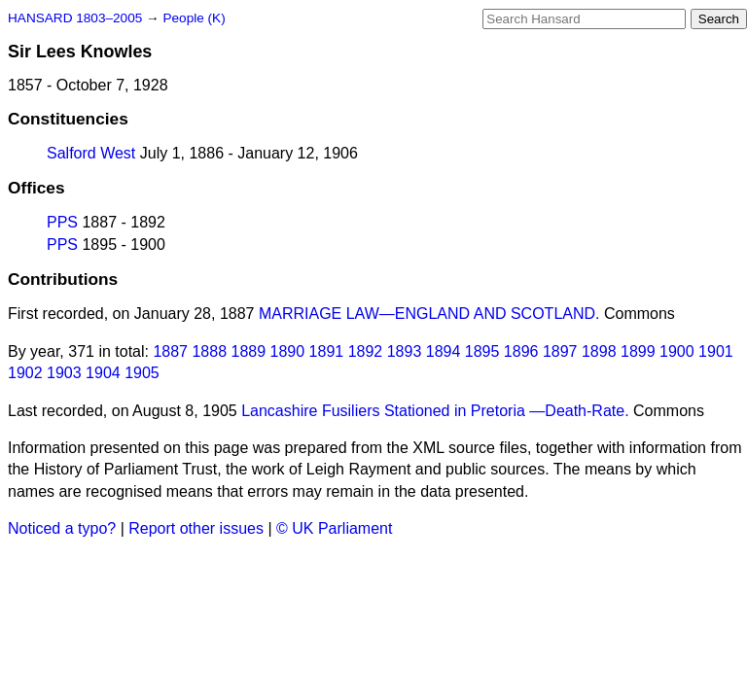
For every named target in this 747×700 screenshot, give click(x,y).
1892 (366, 351)
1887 (170, 351)
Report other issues (196, 528)
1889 (249, 351)
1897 (560, 351)
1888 (209, 351)
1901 (716, 351)
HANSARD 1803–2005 (75, 18)
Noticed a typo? (62, 528)
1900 (677, 351)
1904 (103, 373)
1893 (405, 351)
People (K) (194, 18)
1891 (327, 351)
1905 (142, 373)
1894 (444, 351)
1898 (599, 351)
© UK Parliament (334, 528)
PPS (62, 222)
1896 (521, 351)
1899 (638, 351)
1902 (25, 373)
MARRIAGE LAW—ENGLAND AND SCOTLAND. (429, 314)
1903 (64, 373)
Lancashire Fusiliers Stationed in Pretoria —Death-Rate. (435, 411)
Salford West (91, 153)
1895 (482, 351)
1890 (288, 351)
